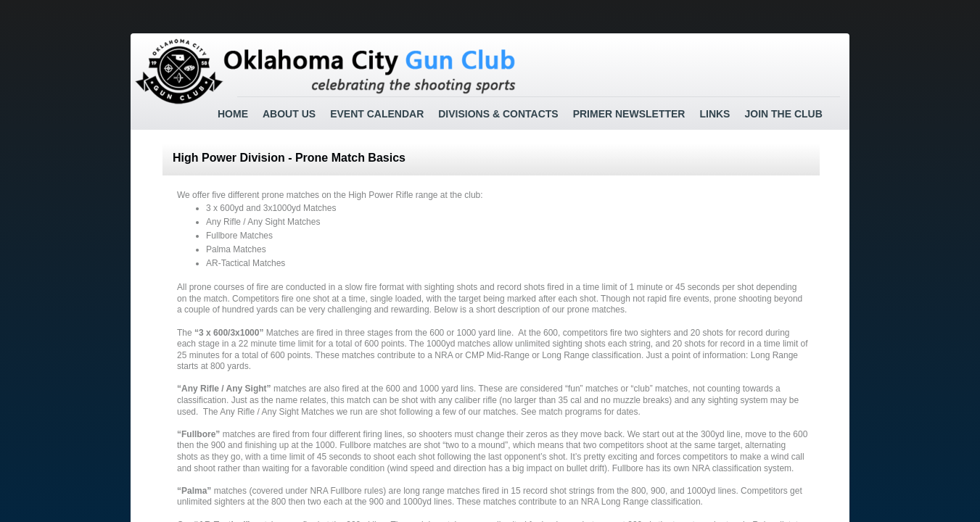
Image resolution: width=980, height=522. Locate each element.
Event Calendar (377, 114)
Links (715, 114)
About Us (289, 114)
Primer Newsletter (629, 114)
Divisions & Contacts (498, 114)
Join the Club (783, 114)
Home (233, 114)
